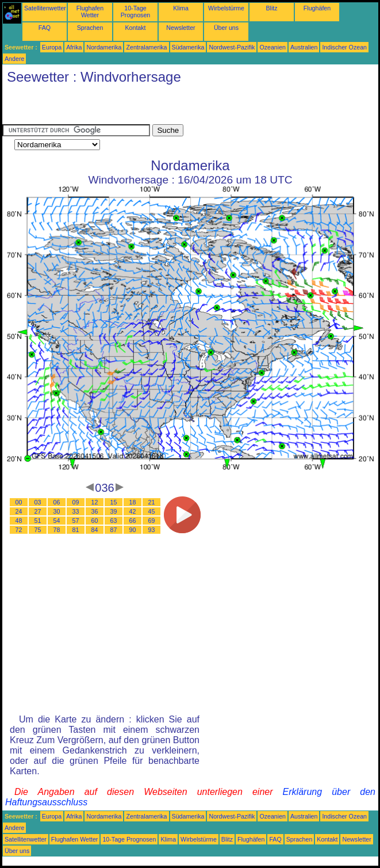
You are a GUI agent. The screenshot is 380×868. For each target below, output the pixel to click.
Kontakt (135, 28)
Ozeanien (272, 47)
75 (38, 530)
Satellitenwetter (45, 8)
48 (19, 521)
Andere (14, 59)
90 (133, 530)
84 (95, 530)
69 (152, 521)
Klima (181, 8)
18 (133, 502)
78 (57, 530)
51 (38, 521)
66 (133, 521)
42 (133, 511)
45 (152, 511)
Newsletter (181, 28)
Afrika (74, 47)
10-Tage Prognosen (136, 12)
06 (57, 502)
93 (152, 530)
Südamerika (188, 47)
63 (114, 521)
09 (76, 502)
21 (152, 502)
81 (76, 530)
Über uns (226, 28)
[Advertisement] (137, 107)
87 (114, 530)
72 (19, 530)
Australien (304, 47)
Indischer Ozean (344, 47)
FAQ (45, 28)
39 (114, 511)
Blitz (271, 8)
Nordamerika (104, 47)
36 (95, 511)
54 (57, 521)
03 (38, 502)
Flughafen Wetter (90, 12)
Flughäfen (317, 8)
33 (76, 511)
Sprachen (90, 28)
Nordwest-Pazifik (232, 47)
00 (19, 502)
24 (19, 511)
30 (57, 511)
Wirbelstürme (226, 8)
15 (114, 502)
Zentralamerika (146, 47)
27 (38, 511)
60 (95, 521)
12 (95, 502)
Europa (52, 47)
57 (76, 521)
